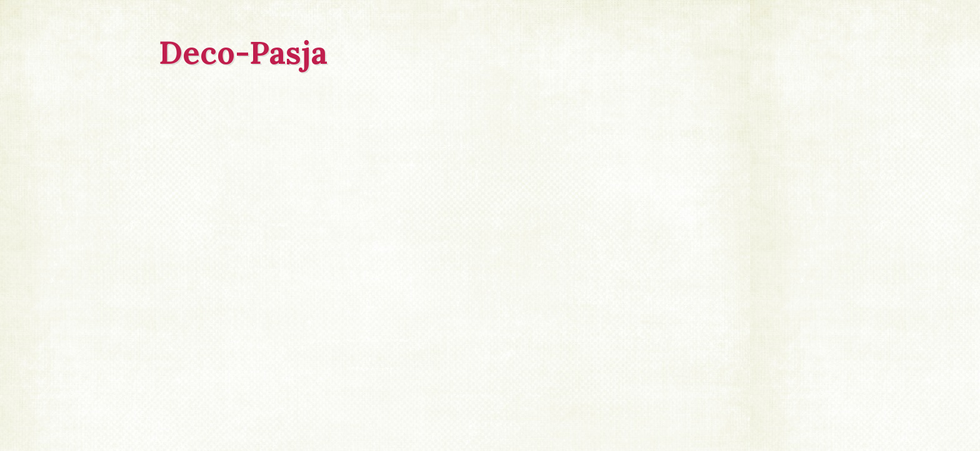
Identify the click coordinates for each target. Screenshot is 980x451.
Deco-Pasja (243, 53)
